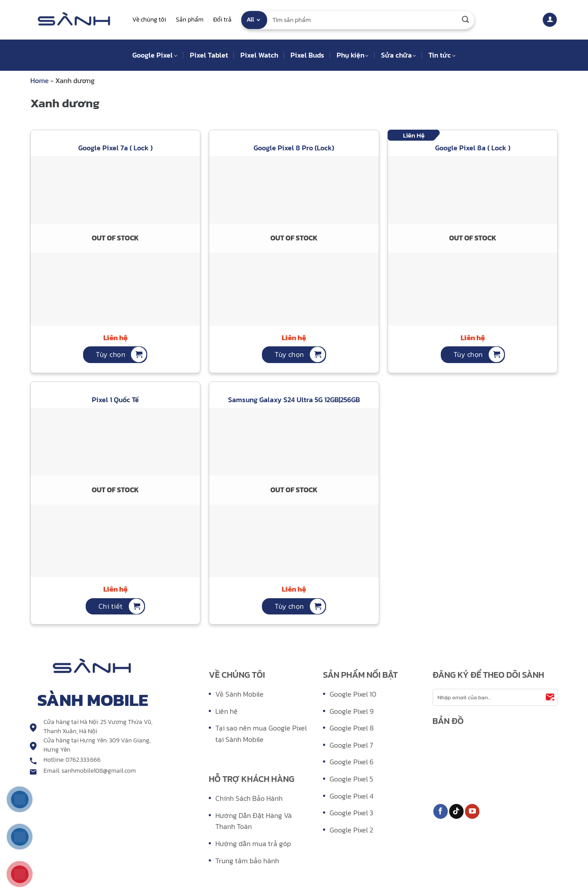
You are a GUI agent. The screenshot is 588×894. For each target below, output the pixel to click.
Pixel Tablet (209, 55)
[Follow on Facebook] (441, 811)
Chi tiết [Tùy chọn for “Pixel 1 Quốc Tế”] (111, 606)
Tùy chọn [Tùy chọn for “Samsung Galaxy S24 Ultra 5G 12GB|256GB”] (289, 606)
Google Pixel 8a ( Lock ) (473, 148)
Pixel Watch (259, 55)
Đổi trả (222, 20)
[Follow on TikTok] (456, 811)
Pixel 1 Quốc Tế (115, 400)
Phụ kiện (353, 55)
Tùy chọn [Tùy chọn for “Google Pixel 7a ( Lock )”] (111, 354)
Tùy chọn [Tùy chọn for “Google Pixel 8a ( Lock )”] (468, 354)
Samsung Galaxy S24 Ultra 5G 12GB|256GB (294, 400)
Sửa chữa (399, 55)
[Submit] (465, 20)
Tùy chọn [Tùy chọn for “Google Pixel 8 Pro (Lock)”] (289, 354)
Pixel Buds (307, 55)
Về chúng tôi (149, 20)
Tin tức (442, 55)
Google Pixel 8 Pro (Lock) (294, 148)
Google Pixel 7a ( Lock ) (115, 148)
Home (40, 80)
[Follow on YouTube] (472, 811)
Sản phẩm (190, 20)
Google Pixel (155, 55)
